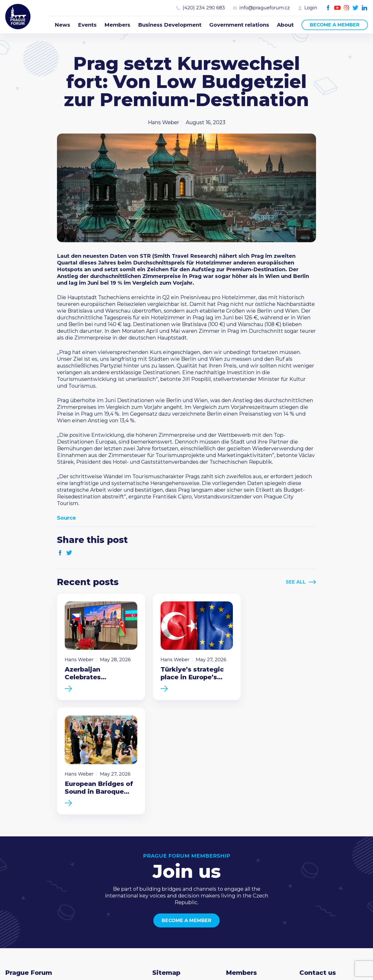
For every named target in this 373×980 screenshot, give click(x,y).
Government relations (239, 25)
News (62, 25)
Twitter (356, 8)
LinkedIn (365, 8)
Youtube (337, 8)
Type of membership (253, 882)
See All (296, 582)
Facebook (328, 8)
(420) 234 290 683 (204, 8)
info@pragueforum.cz (265, 8)
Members (117, 25)
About (285, 25)
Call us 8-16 (313, 874)
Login (311, 8)
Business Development (170, 25)
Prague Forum (18, 17)
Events (87, 25)
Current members (249, 874)
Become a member (335, 25)
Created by (187, 970)
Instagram (346, 8)
